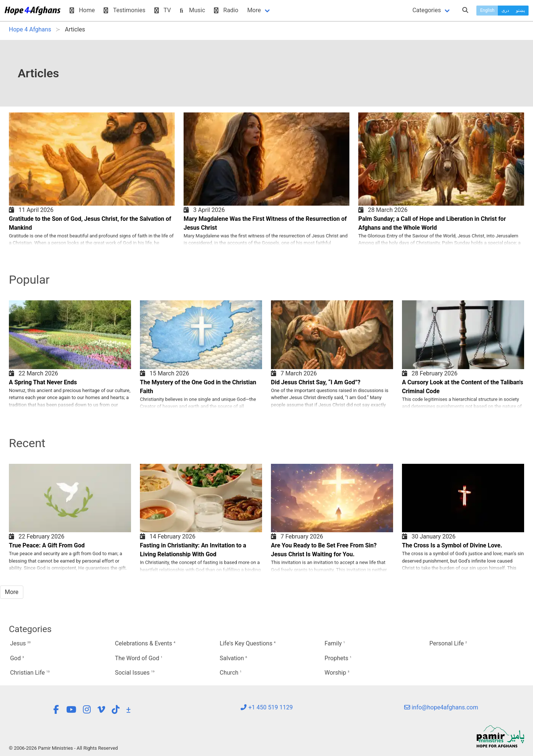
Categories (427, 10)
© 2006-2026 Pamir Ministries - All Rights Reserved (63, 748)
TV (163, 10)
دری (505, 10)
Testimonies (124, 10)
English (487, 10)
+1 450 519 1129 (266, 707)
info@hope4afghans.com (441, 707)
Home (82, 10)
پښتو (520, 10)
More (254, 10)
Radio (226, 10)
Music (192, 10)
